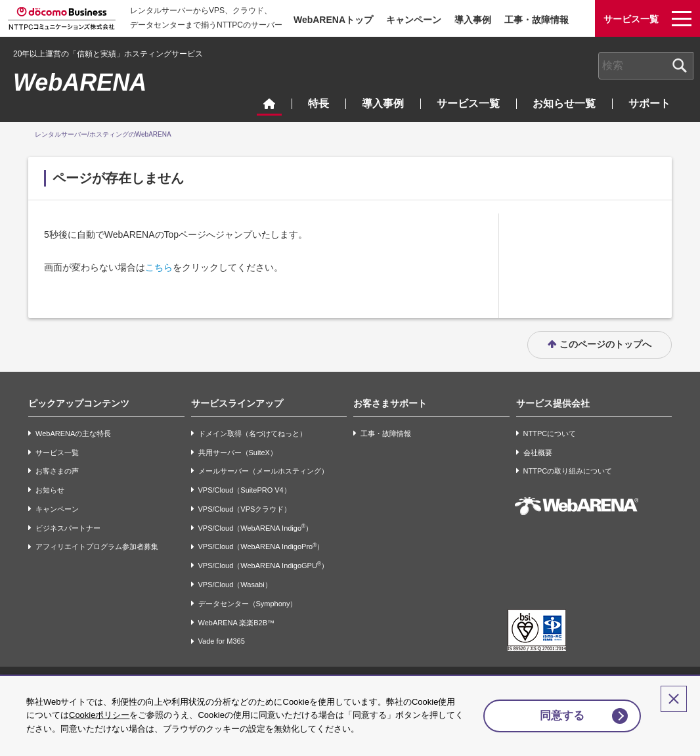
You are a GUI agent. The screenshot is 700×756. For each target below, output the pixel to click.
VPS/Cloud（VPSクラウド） (245, 509)
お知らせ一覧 (564, 103)
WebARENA (80, 82)
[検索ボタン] (680, 66)
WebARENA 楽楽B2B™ (237, 623)
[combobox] (646, 66)
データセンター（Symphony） (248, 604)
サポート (649, 103)
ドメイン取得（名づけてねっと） (252, 434)
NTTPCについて (550, 434)
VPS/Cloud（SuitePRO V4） (245, 490)
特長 (318, 103)
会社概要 (538, 453)
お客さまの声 (57, 471)
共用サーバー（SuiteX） (238, 453)
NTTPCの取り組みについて (568, 471)
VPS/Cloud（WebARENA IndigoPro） (261, 547)
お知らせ (50, 490)
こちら (159, 267)
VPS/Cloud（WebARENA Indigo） (256, 528)
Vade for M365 (222, 642)
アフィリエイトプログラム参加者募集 (97, 547)
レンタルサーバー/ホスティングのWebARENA (103, 134)
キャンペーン (414, 20)
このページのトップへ (605, 344)
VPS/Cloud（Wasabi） (235, 585)
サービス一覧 (468, 103)
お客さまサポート (390, 403)
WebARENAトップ (333, 20)
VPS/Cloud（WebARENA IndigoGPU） (263, 565)
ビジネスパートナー (68, 528)
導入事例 (473, 20)
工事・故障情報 (536, 20)
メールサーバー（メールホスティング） (263, 471)
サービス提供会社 (553, 403)
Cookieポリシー (99, 715)
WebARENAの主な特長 (73, 434)
